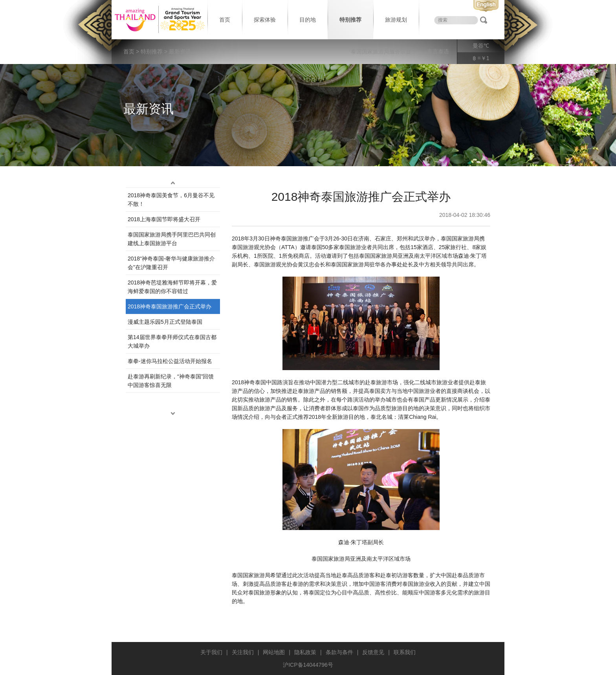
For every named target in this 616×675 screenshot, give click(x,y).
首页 (225, 20)
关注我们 (243, 652)
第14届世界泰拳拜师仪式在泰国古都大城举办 (172, 341)
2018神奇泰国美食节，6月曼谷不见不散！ (171, 200)
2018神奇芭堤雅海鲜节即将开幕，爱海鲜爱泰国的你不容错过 (172, 287)
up (173, 183)
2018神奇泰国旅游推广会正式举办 (170, 306)
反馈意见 (373, 652)
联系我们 (405, 652)
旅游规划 (396, 20)
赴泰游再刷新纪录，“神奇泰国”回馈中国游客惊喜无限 (171, 381)
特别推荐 (350, 20)
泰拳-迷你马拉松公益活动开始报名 (170, 361)
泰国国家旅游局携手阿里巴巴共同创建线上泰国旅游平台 (172, 239)
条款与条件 (339, 652)
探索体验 (265, 20)
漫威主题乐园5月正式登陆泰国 (165, 322)
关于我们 (211, 652)
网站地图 (274, 652)
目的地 (308, 20)
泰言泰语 (438, 51)
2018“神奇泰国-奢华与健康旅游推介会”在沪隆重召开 (171, 263)
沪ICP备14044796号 (308, 665)
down (173, 413)
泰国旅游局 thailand (159, 20)
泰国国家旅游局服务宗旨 (381, 51)
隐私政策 (305, 652)
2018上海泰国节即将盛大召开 (164, 219)
